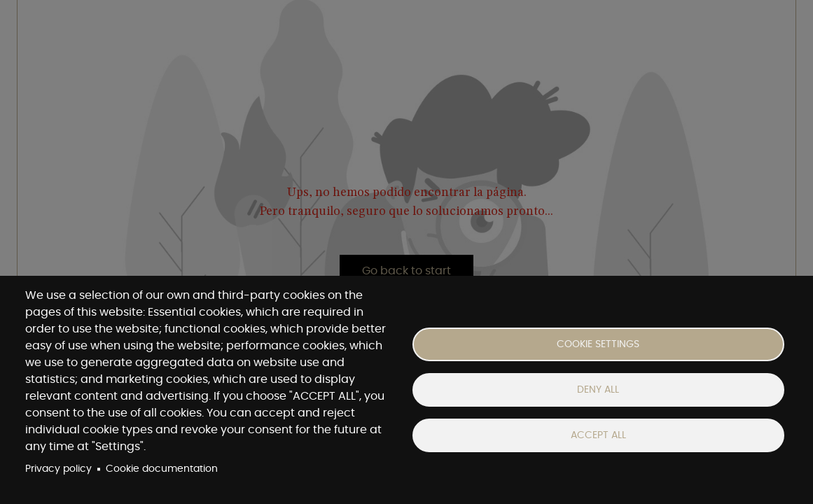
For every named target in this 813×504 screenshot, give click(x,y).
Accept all (598, 435)
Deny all (598, 390)
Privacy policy (58, 469)
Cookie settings (598, 344)
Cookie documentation (162, 469)
